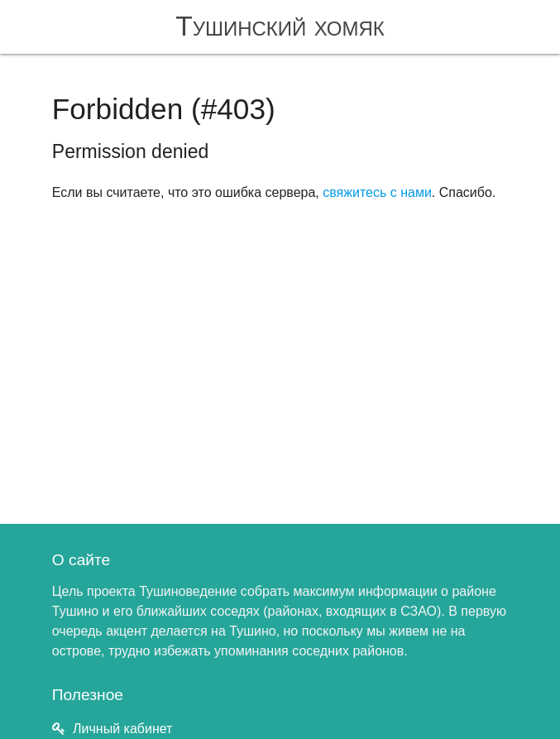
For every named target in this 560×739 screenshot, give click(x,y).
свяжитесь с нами (377, 192)
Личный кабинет (122, 729)
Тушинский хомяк (280, 26)
